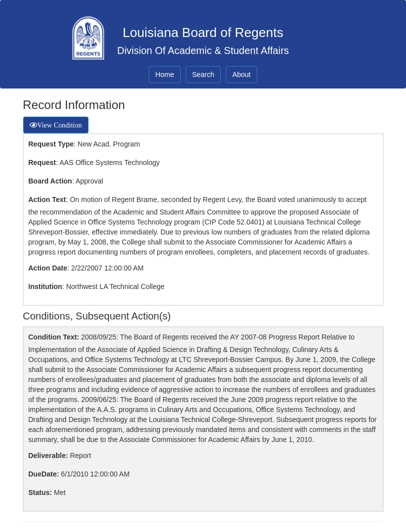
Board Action (50, 181)
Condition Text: (54, 337)
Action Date (48, 268)
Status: (40, 492)
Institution (46, 286)
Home (164, 74)
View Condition (60, 125)
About (242, 74)
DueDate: (44, 474)
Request (42, 162)
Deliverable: (48, 455)
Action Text (47, 199)
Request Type (51, 144)
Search (203, 74)
